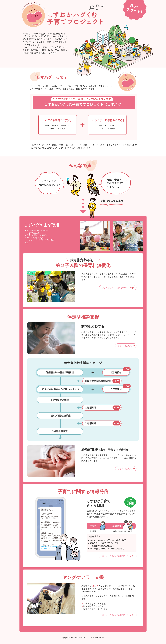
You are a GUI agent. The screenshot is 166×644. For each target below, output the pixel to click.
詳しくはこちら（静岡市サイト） (117, 288)
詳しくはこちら (125, 346)
